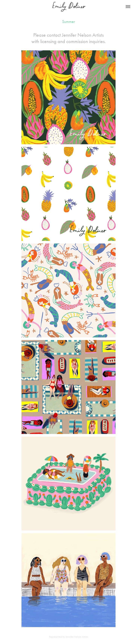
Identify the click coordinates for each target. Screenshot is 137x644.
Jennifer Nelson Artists (83, 35)
